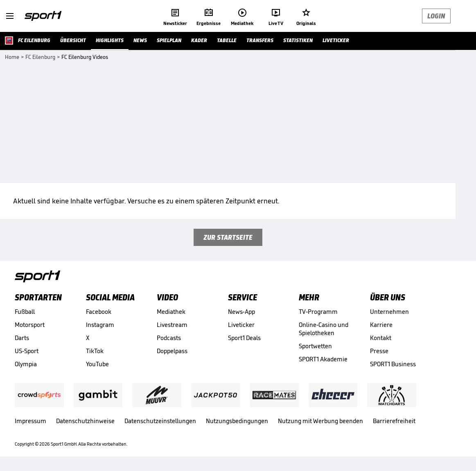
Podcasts (169, 338)
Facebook (99, 312)
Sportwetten (315, 346)
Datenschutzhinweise (85, 421)
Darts (22, 338)
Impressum (30, 421)
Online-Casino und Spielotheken (324, 329)
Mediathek (171, 312)
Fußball (25, 312)
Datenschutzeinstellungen (160, 421)
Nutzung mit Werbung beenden (320, 421)
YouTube (97, 364)
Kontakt (381, 338)
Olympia (26, 364)
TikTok (95, 351)
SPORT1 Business (393, 364)
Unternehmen (389, 312)
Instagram (100, 325)
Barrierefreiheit (394, 421)
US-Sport (27, 351)
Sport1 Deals (244, 338)
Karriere (381, 325)
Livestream (172, 325)
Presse (379, 351)
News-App (241, 312)
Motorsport (30, 325)
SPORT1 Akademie (323, 359)
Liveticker (241, 325)
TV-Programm (318, 312)
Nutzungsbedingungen (237, 421)
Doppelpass (172, 351)
